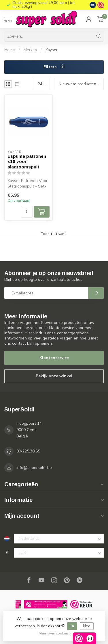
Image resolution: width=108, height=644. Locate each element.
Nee (87, 626)
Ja (72, 626)
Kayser (52, 50)
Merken (30, 50)
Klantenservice (54, 358)
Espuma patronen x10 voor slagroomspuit (27, 162)
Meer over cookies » (55, 633)
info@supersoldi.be (34, 468)
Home (10, 50)
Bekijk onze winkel (54, 376)
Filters (54, 67)
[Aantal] (27, 212)
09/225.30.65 (28, 451)
